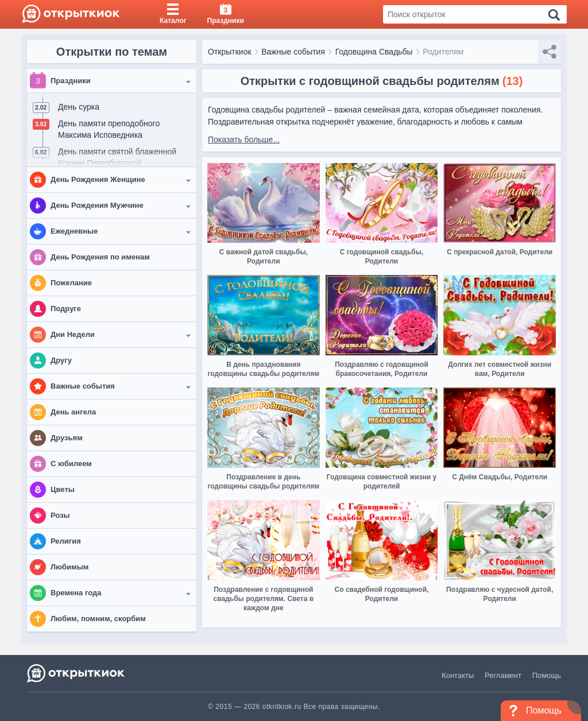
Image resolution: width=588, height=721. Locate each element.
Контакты (458, 675)
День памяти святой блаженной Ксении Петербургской (117, 157)
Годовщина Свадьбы (374, 52)
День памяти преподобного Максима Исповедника (109, 129)
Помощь (547, 675)
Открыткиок (230, 52)
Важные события (293, 52)
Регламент (503, 675)
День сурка (79, 107)
